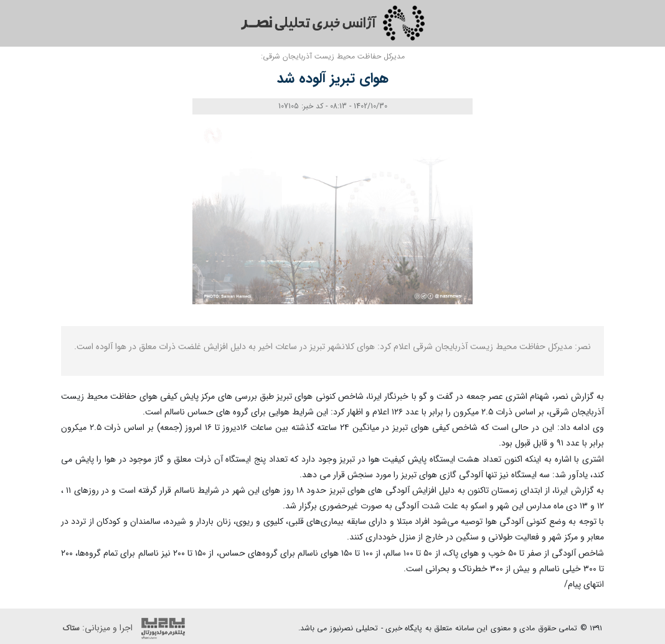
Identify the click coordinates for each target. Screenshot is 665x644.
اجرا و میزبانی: (127, 628)
